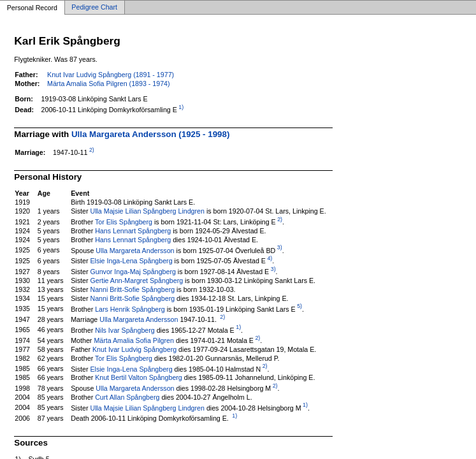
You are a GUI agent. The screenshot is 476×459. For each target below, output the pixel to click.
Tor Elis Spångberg (124, 222)
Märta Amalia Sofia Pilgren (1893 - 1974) (109, 84)
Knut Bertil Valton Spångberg (139, 377)
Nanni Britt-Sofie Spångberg (132, 289)
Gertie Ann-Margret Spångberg (136, 280)
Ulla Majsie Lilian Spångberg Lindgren (147, 211)
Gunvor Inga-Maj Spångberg (133, 272)
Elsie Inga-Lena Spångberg (131, 261)
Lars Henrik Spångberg (130, 309)
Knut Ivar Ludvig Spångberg (134, 349)
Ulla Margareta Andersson (135, 250)
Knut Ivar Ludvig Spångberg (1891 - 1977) (111, 75)
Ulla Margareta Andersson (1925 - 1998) (150, 134)
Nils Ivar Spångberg (125, 330)
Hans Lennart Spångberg (133, 231)
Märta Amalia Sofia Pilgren (134, 340)
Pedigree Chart (94, 8)
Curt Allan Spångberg (127, 397)
